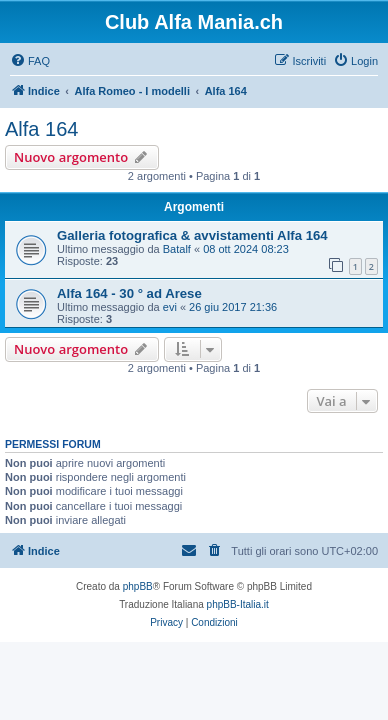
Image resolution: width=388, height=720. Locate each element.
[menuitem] (30, 61)
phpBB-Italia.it (238, 604)
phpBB (138, 586)
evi (170, 307)
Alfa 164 (41, 129)
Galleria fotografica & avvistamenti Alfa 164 (192, 235)
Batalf (177, 249)
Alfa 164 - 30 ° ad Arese (129, 293)
